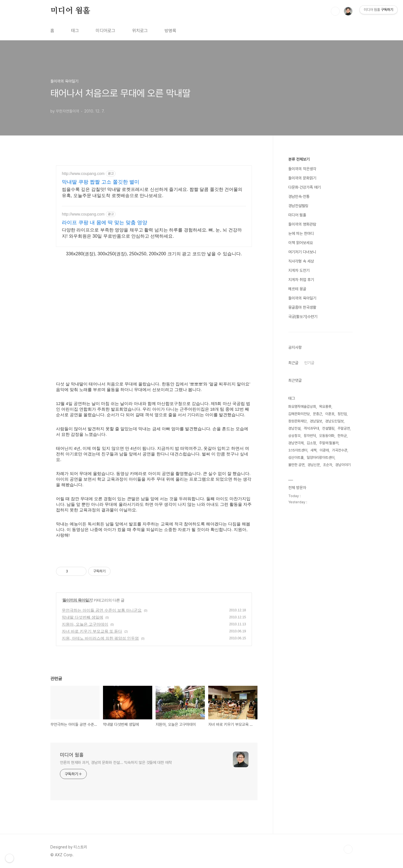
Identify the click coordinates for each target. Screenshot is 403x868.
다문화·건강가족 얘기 (304, 187)
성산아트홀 (296, 458)
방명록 (170, 31)
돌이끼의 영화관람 (302, 224)
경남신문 (314, 465)
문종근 (318, 414)
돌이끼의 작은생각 (302, 169)
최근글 (293, 363)
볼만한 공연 (296, 465)
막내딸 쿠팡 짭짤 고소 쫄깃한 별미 (101, 182)
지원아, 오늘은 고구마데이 (85, 624)
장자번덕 (310, 436)
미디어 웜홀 (70, 11)
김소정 (311, 443)
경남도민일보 (334, 421)
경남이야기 (343, 465)
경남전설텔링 (298, 206)
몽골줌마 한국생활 (302, 307)
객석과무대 (311, 428)
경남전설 (294, 428)
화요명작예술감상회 (302, 407)
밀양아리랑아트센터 (321, 458)
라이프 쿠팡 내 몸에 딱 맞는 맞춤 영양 (105, 223)
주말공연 (344, 428)
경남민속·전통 (299, 196)
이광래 (324, 450)
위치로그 (140, 31)
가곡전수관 (340, 450)
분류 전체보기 (299, 159)
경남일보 (316, 421)
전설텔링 (328, 428)
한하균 (342, 436)
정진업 (342, 414)
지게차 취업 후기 (301, 280)
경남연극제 (296, 443)
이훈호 (330, 414)
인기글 (309, 363)
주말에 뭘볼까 (329, 443)
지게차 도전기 (299, 270)
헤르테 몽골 (297, 289)
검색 (335, 11)
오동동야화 (327, 436)
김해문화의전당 (299, 414)
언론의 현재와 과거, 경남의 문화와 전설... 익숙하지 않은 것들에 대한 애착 (116, 762)
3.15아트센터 (298, 450)
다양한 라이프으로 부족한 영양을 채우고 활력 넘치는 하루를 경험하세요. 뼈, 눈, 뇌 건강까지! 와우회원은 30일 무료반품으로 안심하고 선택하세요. (152, 233)
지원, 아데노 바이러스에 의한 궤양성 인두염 (100, 638)
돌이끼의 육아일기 (77, 600)
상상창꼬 (294, 436)
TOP (348, 849)
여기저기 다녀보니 (302, 252)
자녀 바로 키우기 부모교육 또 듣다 (92, 631)
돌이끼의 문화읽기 (302, 178)
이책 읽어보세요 (301, 243)
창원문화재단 (297, 421)
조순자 (328, 465)
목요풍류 (325, 407)
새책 (313, 450)
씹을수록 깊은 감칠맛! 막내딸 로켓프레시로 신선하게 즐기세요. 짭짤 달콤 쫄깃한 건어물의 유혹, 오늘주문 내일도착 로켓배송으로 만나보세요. (152, 192)
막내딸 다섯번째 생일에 (83, 617)
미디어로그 (106, 31)
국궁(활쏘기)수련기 (303, 317)
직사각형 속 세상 (301, 261)
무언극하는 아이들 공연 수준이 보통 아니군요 (102, 610)
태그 (75, 31)
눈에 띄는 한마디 (301, 233)
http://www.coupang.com (83, 174)
